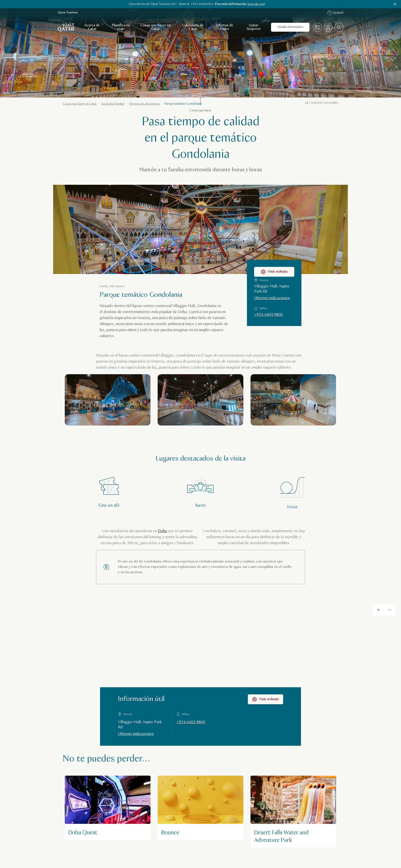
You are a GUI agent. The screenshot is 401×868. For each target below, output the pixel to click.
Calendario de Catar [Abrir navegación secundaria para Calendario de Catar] (193, 27)
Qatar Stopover (254, 27)
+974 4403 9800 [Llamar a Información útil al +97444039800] (191, 722)
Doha (162, 531)
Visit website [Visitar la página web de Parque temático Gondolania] (274, 272)
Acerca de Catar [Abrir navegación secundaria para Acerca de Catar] (92, 27)
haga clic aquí (256, 4)
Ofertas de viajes (225, 27)
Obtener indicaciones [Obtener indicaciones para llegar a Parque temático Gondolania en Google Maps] (272, 298)
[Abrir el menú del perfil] (328, 27)
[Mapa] (317, 27)
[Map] (200, 672)
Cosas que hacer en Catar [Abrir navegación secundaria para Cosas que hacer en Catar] (156, 27)
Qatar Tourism (68, 13)
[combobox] (339, 27)
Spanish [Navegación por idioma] (335, 13)
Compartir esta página (322, 103)
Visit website (265, 699)
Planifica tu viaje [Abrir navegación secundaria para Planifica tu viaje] (121, 27)
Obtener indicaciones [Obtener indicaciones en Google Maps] (136, 734)
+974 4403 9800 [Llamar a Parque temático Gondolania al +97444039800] (268, 315)
